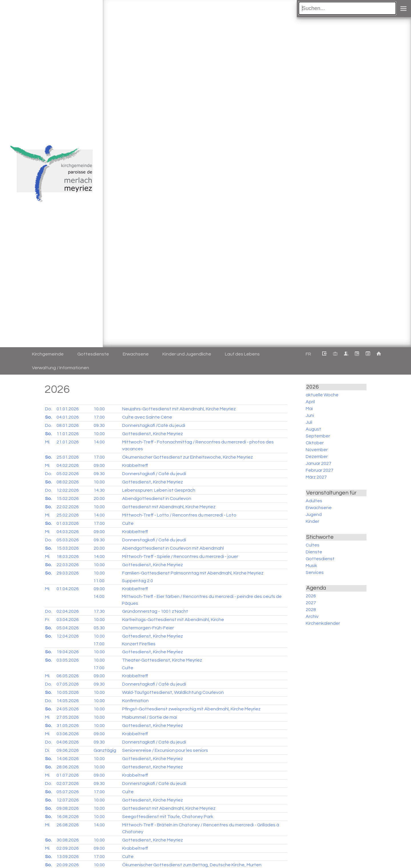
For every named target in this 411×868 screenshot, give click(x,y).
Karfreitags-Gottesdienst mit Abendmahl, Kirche (173, 620)
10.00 (99, 409)
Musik (311, 566)
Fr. (47, 620)
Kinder (312, 521)
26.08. (68, 825)
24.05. (68, 709)
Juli (309, 422)
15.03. (68, 548)
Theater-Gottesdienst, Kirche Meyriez (162, 660)
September (318, 436)
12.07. (68, 800)
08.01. (68, 425)
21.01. (68, 442)
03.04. (68, 620)
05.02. (68, 474)
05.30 (99, 628)
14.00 (99, 442)
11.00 (99, 581)
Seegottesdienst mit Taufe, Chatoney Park (168, 817)
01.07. (68, 775)
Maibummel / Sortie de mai (150, 717)
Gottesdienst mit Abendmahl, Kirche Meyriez (169, 507)
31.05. (68, 726)
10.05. (68, 692)
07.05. (68, 684)
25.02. (68, 515)
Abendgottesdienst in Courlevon (157, 499)
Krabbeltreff (135, 465)
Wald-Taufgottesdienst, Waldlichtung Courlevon (173, 692)
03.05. (68, 660)
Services (315, 572)
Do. (49, 409)
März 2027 (316, 477)
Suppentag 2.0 (137, 581)
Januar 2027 (319, 463)
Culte (128, 523)
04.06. (68, 742)
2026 (311, 596)
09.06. (68, 750)
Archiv (312, 616)
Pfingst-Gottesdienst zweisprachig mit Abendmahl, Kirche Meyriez (191, 709)
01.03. (68, 523)
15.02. (68, 499)
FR (308, 354)
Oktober (315, 443)
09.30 (99, 425)
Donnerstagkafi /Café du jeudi (154, 425)
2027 (311, 603)
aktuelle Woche (322, 395)
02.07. (68, 783)
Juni (310, 415)
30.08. (68, 840)
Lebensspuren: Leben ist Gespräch (159, 490)
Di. (48, 750)
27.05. (68, 717)
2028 (311, 610)
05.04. (68, 628)
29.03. (68, 573)
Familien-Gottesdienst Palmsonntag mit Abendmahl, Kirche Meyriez (193, 573)
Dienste (314, 552)
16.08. (68, 817)
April (310, 402)
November (317, 450)
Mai (309, 409)
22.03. (68, 565)
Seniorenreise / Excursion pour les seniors (165, 750)
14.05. (68, 701)
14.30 (99, 490)
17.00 (99, 417)
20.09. (68, 865)
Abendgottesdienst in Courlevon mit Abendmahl (173, 548)
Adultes (314, 501)
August (313, 429)
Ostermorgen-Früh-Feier (148, 628)
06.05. (68, 676)
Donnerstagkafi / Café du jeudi (154, 474)
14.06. (68, 759)
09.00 (99, 465)
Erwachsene (319, 508)
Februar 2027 (320, 470)
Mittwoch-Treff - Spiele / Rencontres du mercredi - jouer (180, 556)
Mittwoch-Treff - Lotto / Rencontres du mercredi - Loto (179, 515)
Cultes (313, 545)
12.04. (68, 636)
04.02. (68, 465)
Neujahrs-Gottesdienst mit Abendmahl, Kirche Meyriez (179, 409)
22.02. (68, 507)
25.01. (68, 457)
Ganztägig (105, 750)
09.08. (68, 808)
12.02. (68, 490)
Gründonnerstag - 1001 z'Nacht (155, 611)
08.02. (68, 482)
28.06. (68, 767)
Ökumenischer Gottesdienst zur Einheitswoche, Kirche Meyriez (188, 457)
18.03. (68, 556)
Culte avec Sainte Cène (147, 417)
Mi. (48, 442)
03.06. (68, 734)
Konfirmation (135, 701)
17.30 (99, 611)
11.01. (68, 434)
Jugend (314, 515)
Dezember (317, 457)
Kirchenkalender (323, 623)
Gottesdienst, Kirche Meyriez (153, 434)
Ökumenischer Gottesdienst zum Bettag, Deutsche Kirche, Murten (192, 865)
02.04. (68, 611)
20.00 (99, 499)
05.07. (68, 792)
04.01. (68, 417)
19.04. (68, 652)
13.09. (68, 857)
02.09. (68, 848)
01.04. (68, 589)
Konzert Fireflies (139, 644)
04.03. (68, 532)
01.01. (68, 409)
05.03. (68, 540)
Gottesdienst (320, 559)
